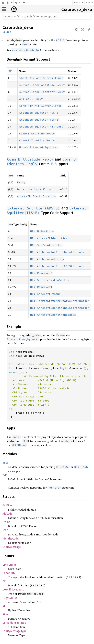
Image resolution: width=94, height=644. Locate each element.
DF (4, 581)
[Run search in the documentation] (47, 17)
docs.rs (77, 3)
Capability (9, 573)
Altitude (8, 514)
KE (4, 606)
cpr (5, 483)
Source (7, 32)
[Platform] (18, 3)
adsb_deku (82, 9)
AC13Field (8, 505)
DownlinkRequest (13, 590)
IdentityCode (11, 539)
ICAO (5, 530)
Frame (6, 522)
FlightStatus (10, 598)
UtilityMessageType (15, 631)
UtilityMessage (12, 547)
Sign (5, 614)
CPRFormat (9, 565)
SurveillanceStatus (14, 623)
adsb (6, 463)
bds (5, 475)
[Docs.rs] (3, 3)
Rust (88, 3)
